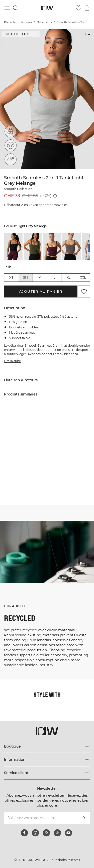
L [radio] (54, 277)
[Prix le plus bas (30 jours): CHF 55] (55, 196)
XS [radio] (11, 277)
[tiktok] (57, 833)
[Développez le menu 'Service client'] (47, 773)
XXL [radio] (83, 277)
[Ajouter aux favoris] (84, 291)
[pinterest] (46, 833)
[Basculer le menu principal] (7, 8)
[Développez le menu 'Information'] (47, 760)
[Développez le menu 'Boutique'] (47, 746)
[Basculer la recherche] (16, 8)
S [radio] (25, 278)
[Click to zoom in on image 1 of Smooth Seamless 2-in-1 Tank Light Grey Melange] (47, 99)
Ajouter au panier (41, 291)
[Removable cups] (11, 159)
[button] (47, 380)
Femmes (26, 22)
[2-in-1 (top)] (11, 131)
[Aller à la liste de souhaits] (78, 8)
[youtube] (68, 833)
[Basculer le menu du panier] (87, 8)
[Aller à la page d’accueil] (47, 8)
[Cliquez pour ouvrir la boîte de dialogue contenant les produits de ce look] (23, 435)
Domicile (10, 22)
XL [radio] (69, 277)
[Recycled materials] (11, 145)
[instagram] (35, 833)
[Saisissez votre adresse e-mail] (40, 818)
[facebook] (24, 833)
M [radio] (40, 277)
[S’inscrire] (83, 818)
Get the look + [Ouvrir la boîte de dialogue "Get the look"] (21, 34)
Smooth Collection (18, 189)
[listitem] (13, 246)
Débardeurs (44, 22)
